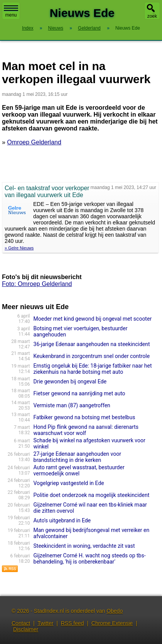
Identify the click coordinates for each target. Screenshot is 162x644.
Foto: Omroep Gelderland (37, 284)
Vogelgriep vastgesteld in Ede (69, 483)
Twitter (45, 623)
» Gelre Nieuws (19, 248)
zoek (152, 16)
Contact (21, 623)
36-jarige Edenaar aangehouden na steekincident (92, 344)
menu (11, 12)
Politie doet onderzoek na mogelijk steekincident (92, 495)
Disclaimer (26, 629)
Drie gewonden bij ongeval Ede (70, 381)
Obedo (115, 611)
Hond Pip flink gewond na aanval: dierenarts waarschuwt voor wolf (86, 430)
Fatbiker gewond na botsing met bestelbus (84, 417)
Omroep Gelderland (34, 142)
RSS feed (73, 623)
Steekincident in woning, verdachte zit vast (84, 546)
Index (28, 28)
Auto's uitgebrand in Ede (62, 520)
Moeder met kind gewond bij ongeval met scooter (93, 319)
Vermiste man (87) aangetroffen (72, 405)
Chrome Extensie (112, 623)
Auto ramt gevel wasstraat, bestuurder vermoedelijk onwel (79, 470)
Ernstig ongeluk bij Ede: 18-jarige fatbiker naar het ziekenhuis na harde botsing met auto (93, 369)
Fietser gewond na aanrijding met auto (79, 393)
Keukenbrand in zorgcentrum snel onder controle (92, 356)
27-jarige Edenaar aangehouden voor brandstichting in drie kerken (77, 457)
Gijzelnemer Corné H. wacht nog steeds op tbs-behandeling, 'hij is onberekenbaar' (90, 559)
